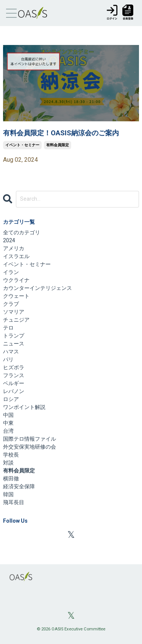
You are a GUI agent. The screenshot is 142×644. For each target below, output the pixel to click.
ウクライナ (16, 280)
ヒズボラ (14, 367)
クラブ (11, 304)
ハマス (11, 351)
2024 (9, 240)
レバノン (14, 391)
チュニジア (16, 320)
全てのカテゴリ (22, 232)
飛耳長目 (14, 502)
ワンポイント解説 (24, 407)
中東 (8, 423)
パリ (8, 359)
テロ (8, 328)
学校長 (11, 455)
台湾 (8, 431)
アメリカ (14, 248)
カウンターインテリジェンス (37, 288)
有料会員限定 (58, 145)
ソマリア (14, 312)
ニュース (14, 344)
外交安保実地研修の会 (30, 447)
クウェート (16, 296)
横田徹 (11, 478)
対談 (8, 463)
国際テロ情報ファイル (30, 439)
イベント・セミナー (22, 145)
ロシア (11, 399)
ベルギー (14, 383)
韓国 (8, 494)
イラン (11, 272)
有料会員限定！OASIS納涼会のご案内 (61, 133)
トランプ (14, 336)
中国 (8, 415)
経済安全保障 (19, 486)
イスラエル (16, 256)
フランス (14, 375)
